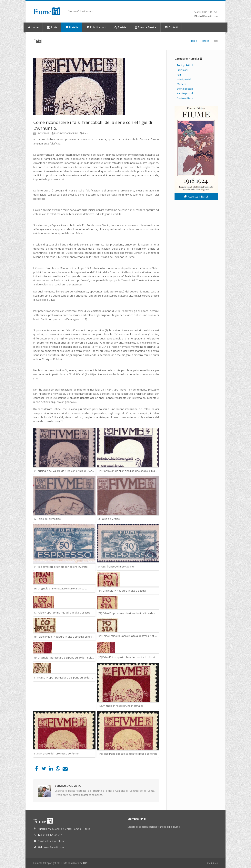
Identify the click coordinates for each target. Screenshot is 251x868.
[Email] (65, 769)
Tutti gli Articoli (185, 65)
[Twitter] (44, 769)
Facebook (205, 6)
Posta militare (185, 98)
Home (33, 27)
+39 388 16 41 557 (207, 12)
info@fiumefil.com (208, 16)
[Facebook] (37, 769)
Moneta (181, 84)
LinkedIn (210, 6)
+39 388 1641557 (52, 835)
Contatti (171, 27)
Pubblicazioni (96, 27)
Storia (52, 27)
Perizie (120, 27)
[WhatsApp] (58, 769)
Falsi (86, 133)
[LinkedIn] (51, 769)
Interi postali (184, 79)
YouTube (215, 6)
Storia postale (185, 89)
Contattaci (212, 863)
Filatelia (72, 27)
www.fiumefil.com (54, 847)
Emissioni (182, 70)
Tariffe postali (185, 93)
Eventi (146, 27)
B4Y (85, 863)
